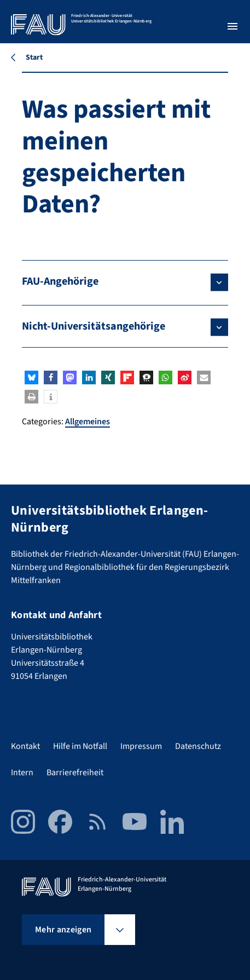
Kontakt (25, 746)
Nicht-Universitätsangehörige (94, 326)
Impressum (141, 746)
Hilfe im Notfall (80, 746)
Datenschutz (198, 746)
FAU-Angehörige (60, 281)
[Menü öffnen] (232, 26)
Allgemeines (88, 422)
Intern (22, 773)
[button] (31, 377)
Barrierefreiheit (75, 773)
